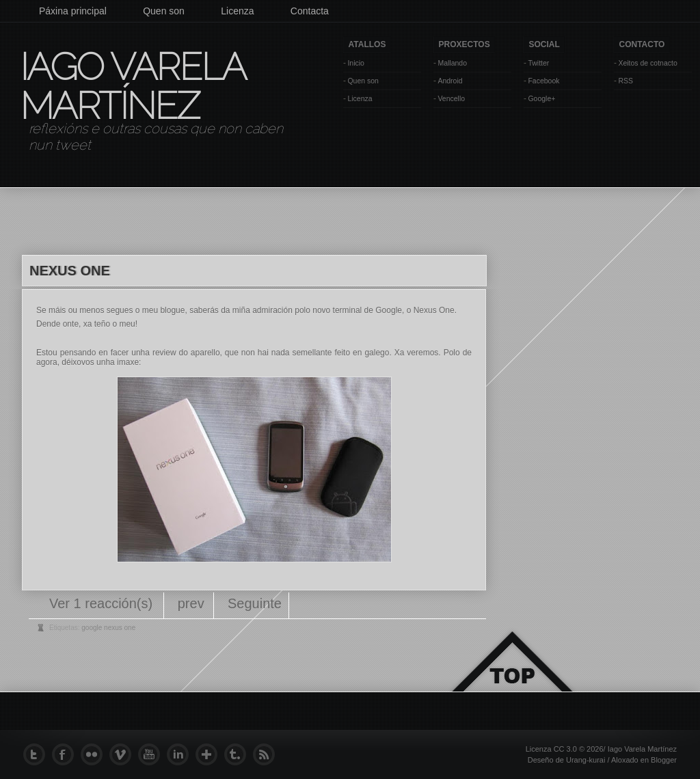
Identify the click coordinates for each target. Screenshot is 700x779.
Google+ (541, 98)
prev (191, 603)
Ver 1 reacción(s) (103, 603)
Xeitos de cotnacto (647, 63)
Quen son (164, 11)
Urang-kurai (585, 760)
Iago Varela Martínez (132, 86)
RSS (625, 81)
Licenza (237, 11)
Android (450, 81)
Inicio (356, 63)
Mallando (452, 63)
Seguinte (255, 603)
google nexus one (108, 628)
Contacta (310, 11)
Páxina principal (73, 11)
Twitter (538, 63)
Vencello (451, 98)
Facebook (543, 81)
